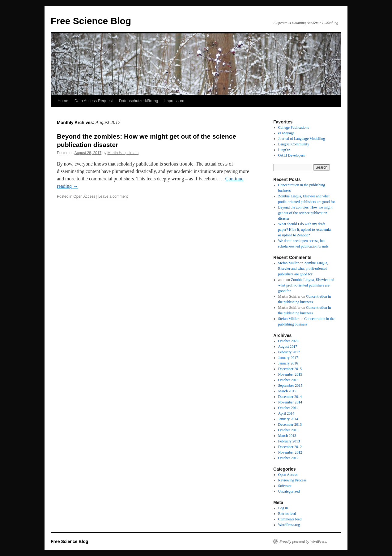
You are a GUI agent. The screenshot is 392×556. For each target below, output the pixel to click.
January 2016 (288, 363)
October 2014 (288, 408)
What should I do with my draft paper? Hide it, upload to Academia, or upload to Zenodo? (305, 230)
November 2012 (290, 452)
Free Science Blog (91, 21)
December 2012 (290, 447)
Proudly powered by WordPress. (303, 541)
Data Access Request (94, 101)
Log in (283, 508)
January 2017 (288, 358)
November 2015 (290, 374)
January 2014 (288, 419)
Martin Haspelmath (123, 153)
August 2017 (288, 347)
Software (285, 486)
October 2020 (288, 341)
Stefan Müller (288, 263)
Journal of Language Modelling (302, 139)
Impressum (174, 101)
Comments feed (290, 519)
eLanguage (286, 133)
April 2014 (286, 413)
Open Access (84, 196)
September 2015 (290, 386)
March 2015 (287, 391)
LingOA (284, 150)
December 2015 (290, 369)
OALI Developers (292, 155)
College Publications (294, 127)
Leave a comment (113, 196)
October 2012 (288, 458)
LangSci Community (294, 144)
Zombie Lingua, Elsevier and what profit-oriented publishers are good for (303, 269)
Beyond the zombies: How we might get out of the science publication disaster (305, 213)
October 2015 (288, 380)
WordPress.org (289, 525)
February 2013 (289, 441)
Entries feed (287, 514)
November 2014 (290, 402)
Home (63, 101)
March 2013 (287, 436)
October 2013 (288, 430)
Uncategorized (289, 491)
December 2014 (290, 397)
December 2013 (290, 425)
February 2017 (289, 352)
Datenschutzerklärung (138, 101)
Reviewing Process (292, 480)
